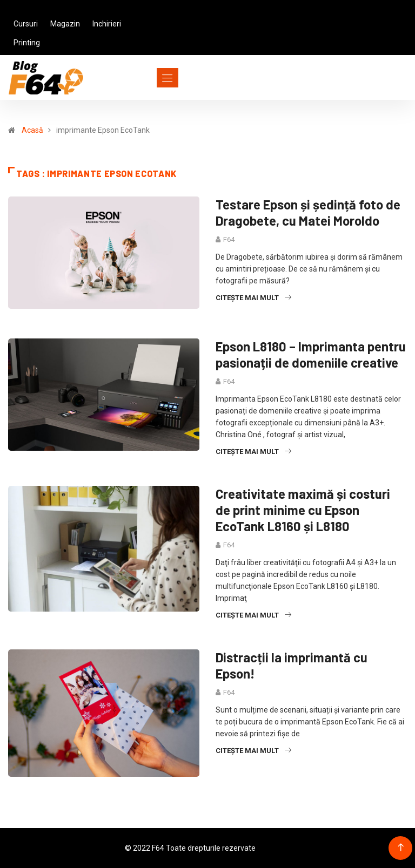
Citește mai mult (253, 298)
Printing (27, 43)
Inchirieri (107, 24)
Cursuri (26, 24)
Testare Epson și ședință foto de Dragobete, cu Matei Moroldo (308, 212)
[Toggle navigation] (148, 78)
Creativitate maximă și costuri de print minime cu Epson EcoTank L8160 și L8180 (303, 510)
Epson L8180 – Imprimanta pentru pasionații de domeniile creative (311, 354)
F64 (229, 239)
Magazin (65, 24)
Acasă (32, 130)
